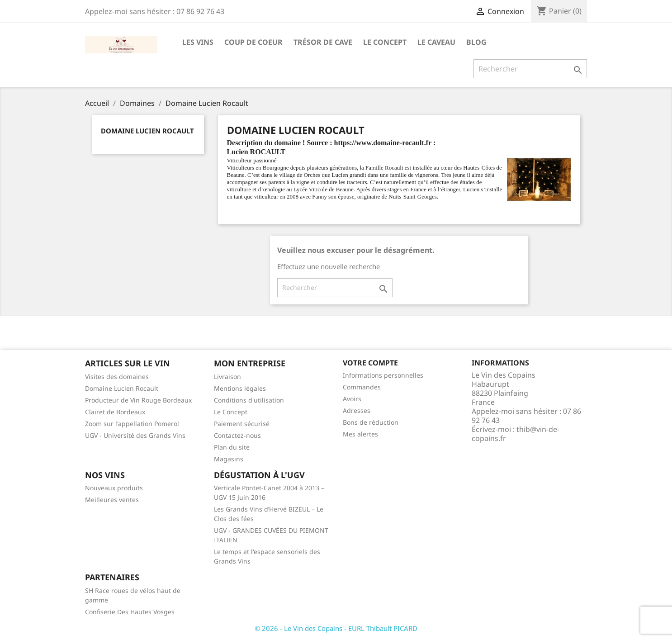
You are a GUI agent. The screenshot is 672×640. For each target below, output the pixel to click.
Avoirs (352, 399)
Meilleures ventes (112, 500)
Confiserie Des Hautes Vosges (130, 612)
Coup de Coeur (253, 42)
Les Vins (198, 42)
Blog (476, 42)
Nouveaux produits (114, 488)
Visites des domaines (117, 377)
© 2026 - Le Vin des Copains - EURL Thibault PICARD (336, 628)
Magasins (229, 459)
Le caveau (436, 42)
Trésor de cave (323, 42)
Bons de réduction (371, 422)
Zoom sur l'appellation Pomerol (132, 424)
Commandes (362, 387)
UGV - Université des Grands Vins (135, 435)
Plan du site (232, 447)
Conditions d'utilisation (249, 400)
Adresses (357, 410)
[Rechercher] (530, 69)
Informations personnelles (383, 375)
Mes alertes (360, 434)
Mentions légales (240, 388)
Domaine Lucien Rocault (147, 131)
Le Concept (385, 42)
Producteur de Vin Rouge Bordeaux (138, 400)
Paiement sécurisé (242, 424)
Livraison (227, 377)
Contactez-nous (237, 435)
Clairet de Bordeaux (115, 412)
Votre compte (370, 363)
